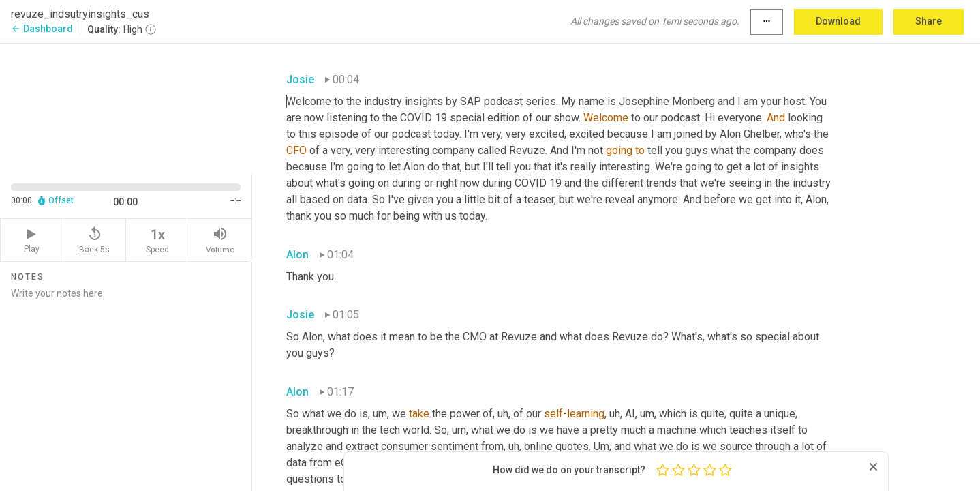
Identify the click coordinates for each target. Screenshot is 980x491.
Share (929, 21)
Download (838, 21)
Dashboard (42, 29)
